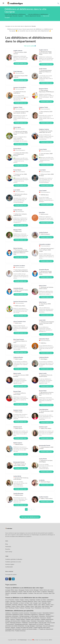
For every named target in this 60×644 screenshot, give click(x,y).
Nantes (36, 605)
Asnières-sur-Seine (41, 600)
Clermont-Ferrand (46, 601)
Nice (40, 605)
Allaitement (42, 615)
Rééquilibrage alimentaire (21, 624)
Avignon (7, 601)
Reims (18, 606)
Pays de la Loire (38, 593)
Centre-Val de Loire (45, 590)
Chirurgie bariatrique (24, 616)
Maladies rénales (26, 621)
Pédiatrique (25, 623)
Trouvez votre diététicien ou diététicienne (15, 14)
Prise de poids (51, 623)
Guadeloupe (14, 592)
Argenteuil (32, 600)
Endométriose (36, 618)
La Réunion (44, 592)
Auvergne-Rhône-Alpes (12, 590)
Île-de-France (37, 592)
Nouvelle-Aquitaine (22, 593)
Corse (52, 590)
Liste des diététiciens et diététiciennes (38, 14)
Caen (39, 601)
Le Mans (27, 603)
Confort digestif (34, 616)
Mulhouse (21, 605)
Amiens (17, 600)
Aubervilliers (50, 600)
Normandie (14, 593)
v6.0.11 (50, 640)
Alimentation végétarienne (31, 615)
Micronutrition (41, 621)
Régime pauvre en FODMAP (36, 624)
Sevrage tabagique (30, 626)
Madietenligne (23, 640)
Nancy (26, 605)
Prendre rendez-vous (21, 64)
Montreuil (15, 605)
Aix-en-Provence (10, 600)
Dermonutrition (50, 616)
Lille (31, 603)
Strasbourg (11, 608)
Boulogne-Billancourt (28, 601)
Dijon (11, 603)
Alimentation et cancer (36, 613)
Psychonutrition (10, 624)
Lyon (40, 603)
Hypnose (13, 619)
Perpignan (8, 606)
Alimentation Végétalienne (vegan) (14, 615)
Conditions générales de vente (13, 562)
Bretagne (36, 590)
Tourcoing (28, 608)
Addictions (8, 613)
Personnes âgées (33, 623)
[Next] (34, 509)
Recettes (8, 549)
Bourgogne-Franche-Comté (26, 590)
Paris (52, 605)
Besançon (13, 601)
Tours (32, 608)
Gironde (34, 26)
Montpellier (8, 605)
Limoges (35, 603)
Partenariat (8, 547)
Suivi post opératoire (48, 626)
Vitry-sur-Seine (46, 608)
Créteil (7, 603)
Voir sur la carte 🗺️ (30, 46)
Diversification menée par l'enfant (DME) (21, 618)
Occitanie (31, 593)
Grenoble (16, 603)
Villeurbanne (38, 608)
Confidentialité (9, 567)
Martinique (50, 592)
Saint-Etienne (45, 606)
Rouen (32, 606)
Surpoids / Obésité (10, 627)
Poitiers (13, 606)
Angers (22, 600)
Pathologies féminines (15, 623)
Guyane (20, 592)
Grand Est (8, 592)
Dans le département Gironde (33, 16)
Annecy (27, 600)
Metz (49, 603)
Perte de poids (43, 623)
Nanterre (30, 605)
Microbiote (34, 621)
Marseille (44, 603)
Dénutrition (42, 616)
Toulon (17, 608)
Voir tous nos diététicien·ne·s (30, 517)
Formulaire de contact (11, 575)
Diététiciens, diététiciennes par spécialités (18, 611)
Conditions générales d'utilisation (14, 559)
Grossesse (43, 618)
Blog (7, 544)
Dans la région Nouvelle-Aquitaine (14, 16)
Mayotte (8, 593)
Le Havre (21, 603)
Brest (36, 601)
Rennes (23, 606)
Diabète (7, 618)
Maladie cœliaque (20, 619)
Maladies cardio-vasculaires (33, 619)
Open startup (9, 552)
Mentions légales (10, 564)
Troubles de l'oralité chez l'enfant (24, 627)
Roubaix (28, 606)
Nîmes (43, 605)
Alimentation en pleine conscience (20, 613)
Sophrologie (39, 626)
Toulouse (22, 608)
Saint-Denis (38, 606)
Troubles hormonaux (20, 631)
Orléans (48, 605)
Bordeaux (19, 601)
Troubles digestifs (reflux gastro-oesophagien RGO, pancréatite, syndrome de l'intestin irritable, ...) (28, 628)
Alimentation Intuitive (48, 613)
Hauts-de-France (28, 592)
